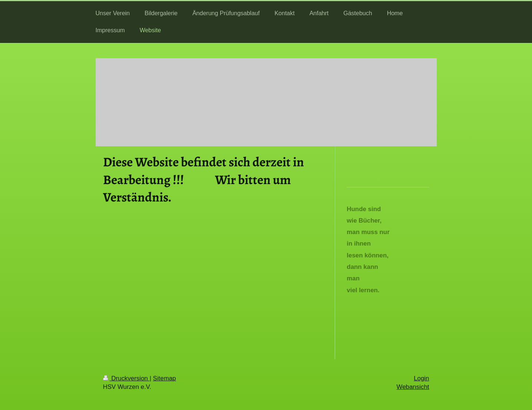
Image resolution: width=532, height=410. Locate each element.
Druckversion (126, 378)
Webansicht (413, 387)
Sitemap (165, 378)
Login (421, 378)
